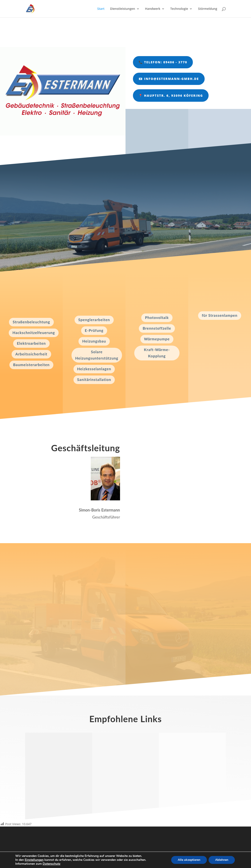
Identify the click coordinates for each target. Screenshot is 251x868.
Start (101, 9)
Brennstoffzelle (157, 328)
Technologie (179, 9)
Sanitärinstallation (94, 380)
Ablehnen (222, 860)
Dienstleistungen (122, 9)
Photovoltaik (157, 318)
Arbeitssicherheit (31, 354)
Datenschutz (51, 864)
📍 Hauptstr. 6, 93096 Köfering (171, 96)
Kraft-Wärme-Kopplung (157, 353)
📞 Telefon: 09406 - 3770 (163, 62)
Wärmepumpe (157, 339)
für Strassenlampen (220, 315)
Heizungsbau (94, 341)
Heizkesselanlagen (94, 369)
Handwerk (153, 9)
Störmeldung (208, 9)
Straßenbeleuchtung (31, 322)
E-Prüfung (94, 330)
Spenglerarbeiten (94, 320)
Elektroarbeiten (31, 343)
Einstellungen (34, 860)
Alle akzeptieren (189, 860)
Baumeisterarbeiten (31, 365)
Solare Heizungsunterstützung (97, 355)
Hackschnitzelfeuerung (34, 333)
